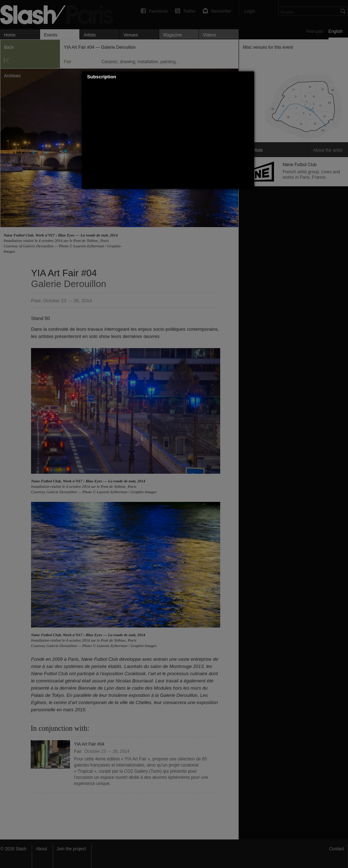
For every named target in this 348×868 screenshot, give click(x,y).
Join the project (71, 849)
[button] (249, 77)
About (41, 849)
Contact (337, 849)
